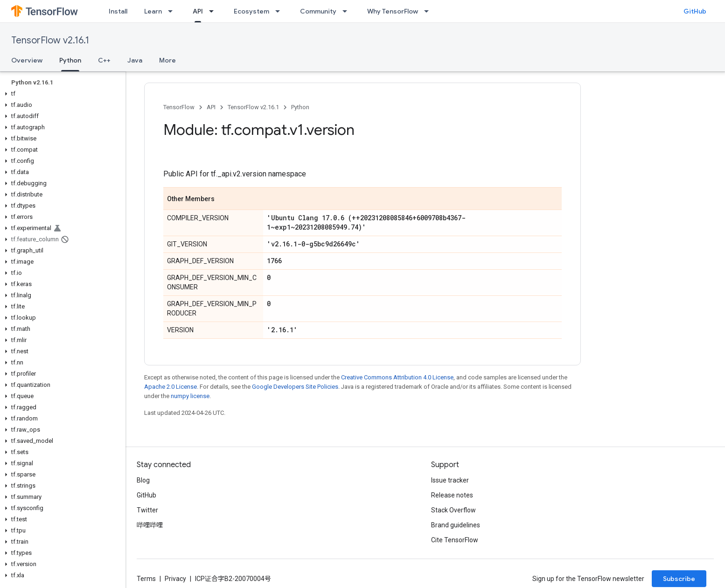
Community (318, 11)
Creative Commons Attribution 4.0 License (397, 377)
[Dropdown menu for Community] (348, 11)
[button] (61, 94)
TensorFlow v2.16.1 (50, 40)
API (211, 107)
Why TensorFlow (393, 11)
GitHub (695, 11)
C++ (104, 60)
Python (300, 107)
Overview (27, 60)
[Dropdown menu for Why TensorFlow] (429, 11)
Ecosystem (251, 11)
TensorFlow (179, 107)
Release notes (452, 495)
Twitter (147, 510)
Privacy (175, 579)
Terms (146, 579)
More (167, 60)
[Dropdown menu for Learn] (173, 11)
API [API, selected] (198, 11)
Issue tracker (450, 480)
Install (118, 11)
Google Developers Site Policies (295, 387)
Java (135, 60)
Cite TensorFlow (455, 540)
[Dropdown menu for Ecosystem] (280, 11)
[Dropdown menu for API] (214, 11)
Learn (153, 11)
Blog (143, 480)
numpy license (190, 396)
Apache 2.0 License (171, 387)
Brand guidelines (456, 525)
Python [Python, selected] (70, 60)
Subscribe (679, 579)
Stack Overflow (453, 510)
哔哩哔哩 (150, 525)
